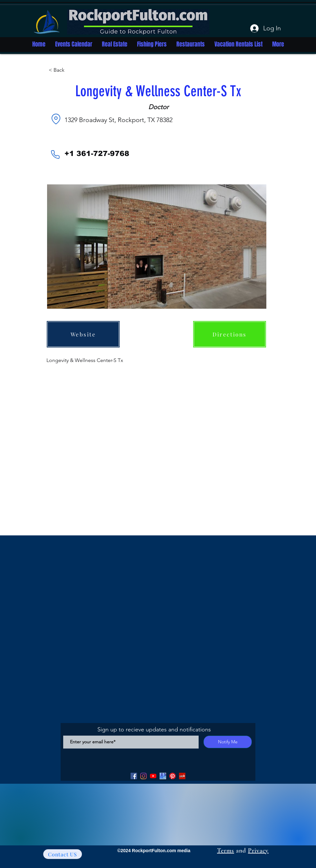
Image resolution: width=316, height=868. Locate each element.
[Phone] (55, 154)
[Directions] (230, 334)
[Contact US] (63, 854)
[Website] (83, 334)
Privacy (258, 851)
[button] (70, 70)
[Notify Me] (228, 742)
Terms (226, 851)
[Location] (56, 119)
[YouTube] (153, 776)
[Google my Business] (163, 776)
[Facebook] (134, 776)
